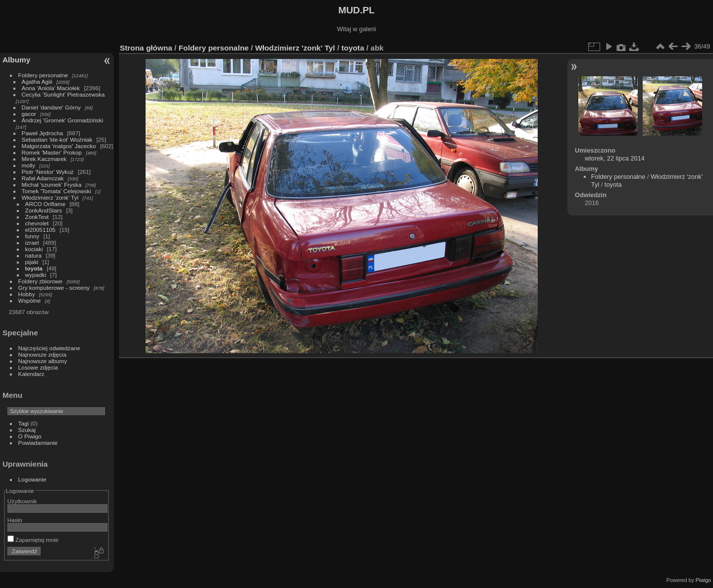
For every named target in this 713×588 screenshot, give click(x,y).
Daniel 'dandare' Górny (51, 107)
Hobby (27, 294)
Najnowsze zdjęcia (42, 354)
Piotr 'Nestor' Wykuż (48, 172)
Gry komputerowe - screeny (54, 288)
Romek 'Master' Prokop (52, 152)
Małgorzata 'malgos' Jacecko (59, 146)
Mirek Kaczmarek (44, 159)
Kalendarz (31, 374)
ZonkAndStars (44, 210)
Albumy (16, 60)
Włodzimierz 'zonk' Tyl (50, 197)
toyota (34, 268)
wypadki (36, 275)
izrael (32, 242)
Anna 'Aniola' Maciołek (51, 88)
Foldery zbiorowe (41, 281)
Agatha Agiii (37, 81)
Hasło (15, 520)
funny (32, 236)
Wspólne (30, 300)
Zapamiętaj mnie (33, 540)
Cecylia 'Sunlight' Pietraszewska (63, 94)
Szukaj (27, 430)
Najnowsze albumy (43, 361)
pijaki (32, 262)
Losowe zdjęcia (38, 367)
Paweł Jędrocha (43, 133)
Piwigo (703, 580)
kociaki (34, 249)
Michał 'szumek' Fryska (52, 185)
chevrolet (37, 223)
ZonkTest (37, 217)
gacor (29, 114)
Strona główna (146, 48)
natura (33, 255)
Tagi (24, 423)
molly (28, 165)
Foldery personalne (43, 75)
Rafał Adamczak (43, 178)
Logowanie (32, 479)
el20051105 (41, 230)
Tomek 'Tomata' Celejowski (57, 191)
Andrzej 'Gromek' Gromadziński (63, 120)
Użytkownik (22, 501)
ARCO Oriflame (46, 204)
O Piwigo (30, 436)
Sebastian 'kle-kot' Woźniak (57, 139)
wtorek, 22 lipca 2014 (615, 158)
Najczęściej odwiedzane (50, 348)
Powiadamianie (38, 443)
